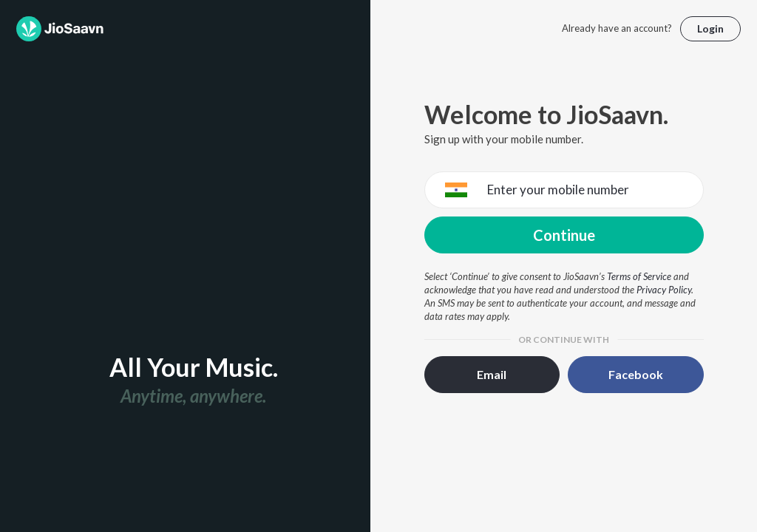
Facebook (636, 374)
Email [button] (492, 374)
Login (710, 28)
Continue (564, 235)
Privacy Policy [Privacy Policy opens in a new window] (664, 290)
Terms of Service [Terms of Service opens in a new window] (639, 276)
